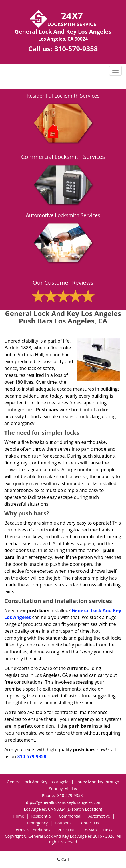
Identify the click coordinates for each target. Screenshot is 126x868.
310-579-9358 (76, 49)
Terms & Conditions (32, 830)
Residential (41, 816)
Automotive (99, 816)
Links (108, 830)
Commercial (70, 816)
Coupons (63, 823)
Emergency (37, 823)
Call (63, 860)
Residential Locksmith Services (63, 96)
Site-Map (89, 830)
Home (19, 816)
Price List (66, 830)
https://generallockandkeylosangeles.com (63, 802)
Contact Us (89, 823)
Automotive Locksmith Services (63, 215)
